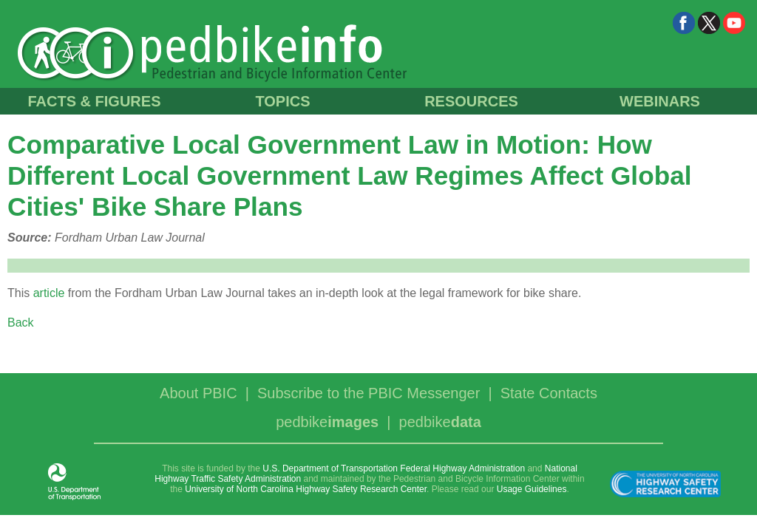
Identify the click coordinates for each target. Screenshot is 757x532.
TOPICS (282, 101)
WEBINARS (660, 101)
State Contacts (549, 393)
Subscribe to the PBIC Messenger (369, 393)
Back (21, 323)
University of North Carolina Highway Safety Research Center (306, 489)
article (49, 293)
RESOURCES (471, 101)
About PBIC (198, 393)
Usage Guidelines (532, 489)
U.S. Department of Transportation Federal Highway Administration (394, 468)
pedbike (327, 422)
